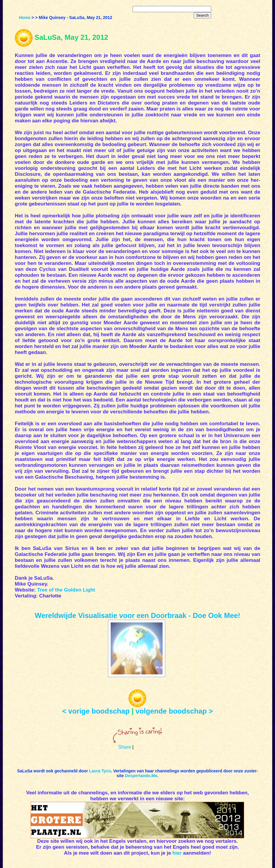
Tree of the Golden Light (66, 590)
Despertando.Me (141, 776)
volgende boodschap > (174, 711)
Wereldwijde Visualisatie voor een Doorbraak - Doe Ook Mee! (137, 615)
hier (177, 853)
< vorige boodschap (96, 711)
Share (125, 747)
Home (25, 18)
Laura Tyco (100, 771)
